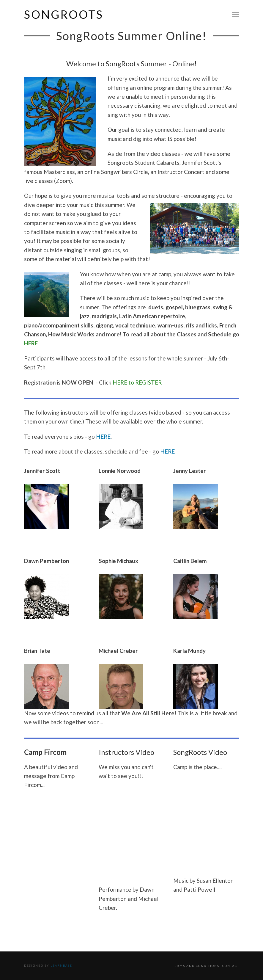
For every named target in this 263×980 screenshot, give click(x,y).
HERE (31, 343)
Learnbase (61, 965)
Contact (231, 966)
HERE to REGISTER (137, 382)
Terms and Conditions (196, 966)
